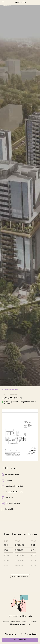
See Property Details (29, 634)
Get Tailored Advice (20, 640)
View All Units (11, 634)
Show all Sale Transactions (20, 576)
